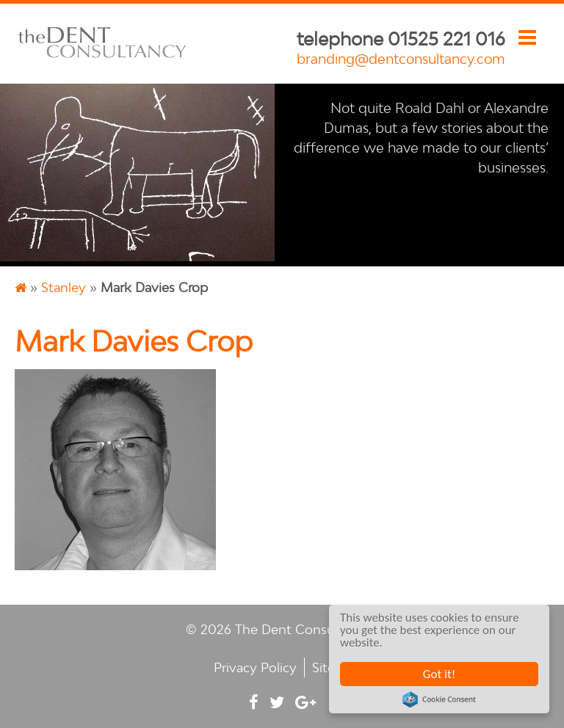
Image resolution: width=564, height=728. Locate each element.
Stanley (64, 287)
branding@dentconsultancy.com (401, 59)
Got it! (439, 674)
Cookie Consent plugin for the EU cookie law (439, 699)
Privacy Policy (255, 667)
